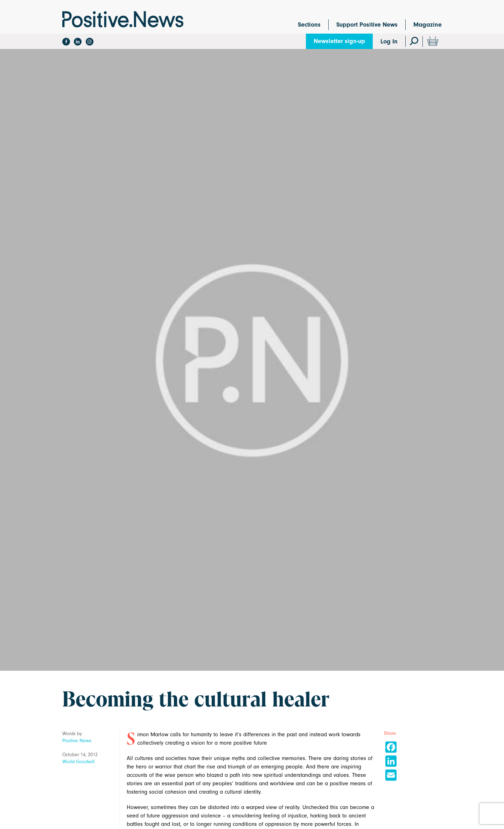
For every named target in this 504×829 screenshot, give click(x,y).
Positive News (77, 741)
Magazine (428, 25)
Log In (389, 41)
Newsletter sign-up (339, 41)
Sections (309, 25)
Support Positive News (367, 25)
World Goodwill (78, 762)
